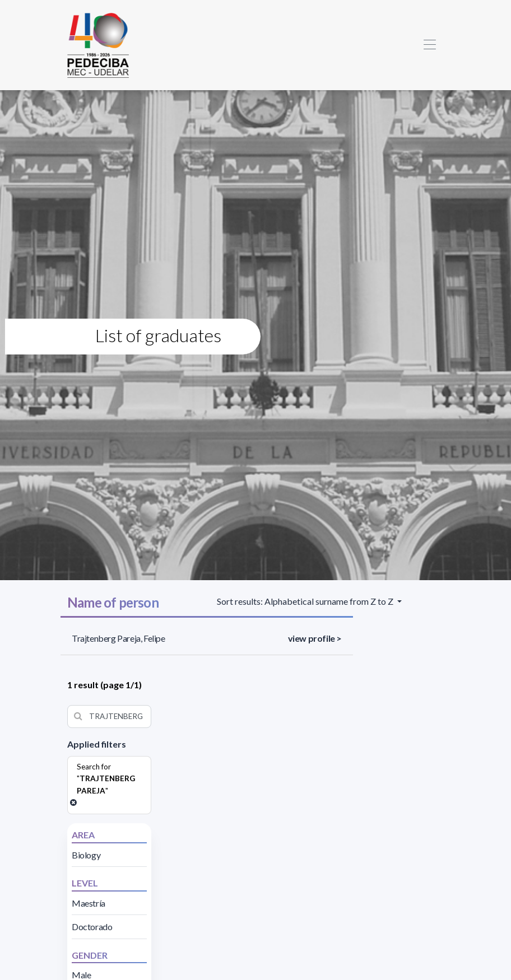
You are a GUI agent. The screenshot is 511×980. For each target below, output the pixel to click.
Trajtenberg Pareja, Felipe (119, 638)
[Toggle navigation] (429, 45)
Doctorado (92, 927)
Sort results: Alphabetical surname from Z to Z (306, 601)
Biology (86, 855)
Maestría (89, 903)
